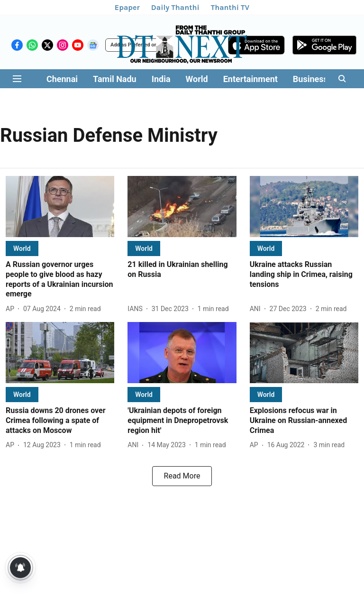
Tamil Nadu (115, 79)
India (161, 79)
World (197, 79)
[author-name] (12, 309)
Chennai (62, 79)
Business (310, 79)
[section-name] (22, 248)
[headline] (60, 280)
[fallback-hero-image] (60, 207)
